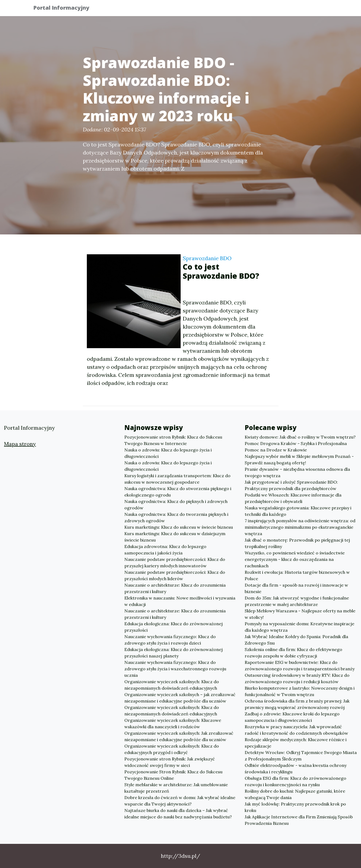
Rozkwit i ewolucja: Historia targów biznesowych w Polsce (297, 575)
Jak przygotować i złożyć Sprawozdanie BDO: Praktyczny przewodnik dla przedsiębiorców (291, 485)
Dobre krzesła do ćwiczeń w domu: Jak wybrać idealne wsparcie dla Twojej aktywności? (180, 801)
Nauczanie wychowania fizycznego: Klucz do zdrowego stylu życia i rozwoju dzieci (170, 640)
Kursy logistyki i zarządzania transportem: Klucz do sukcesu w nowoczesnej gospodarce (177, 479)
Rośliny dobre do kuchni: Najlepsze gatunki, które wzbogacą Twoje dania (295, 794)
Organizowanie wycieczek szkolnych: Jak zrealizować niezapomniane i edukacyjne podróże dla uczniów (179, 736)
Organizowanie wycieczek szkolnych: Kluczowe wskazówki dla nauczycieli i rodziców (173, 723)
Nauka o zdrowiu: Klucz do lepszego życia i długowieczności (168, 453)
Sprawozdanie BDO (207, 258)
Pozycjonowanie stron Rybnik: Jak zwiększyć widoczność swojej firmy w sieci (170, 762)
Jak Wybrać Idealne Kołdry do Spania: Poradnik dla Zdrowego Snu (296, 640)
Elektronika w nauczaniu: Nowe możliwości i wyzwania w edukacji (180, 601)
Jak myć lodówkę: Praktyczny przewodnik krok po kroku (295, 807)
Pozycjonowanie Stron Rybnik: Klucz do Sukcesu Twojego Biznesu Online (173, 775)
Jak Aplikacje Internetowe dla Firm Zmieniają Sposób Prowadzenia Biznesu (299, 820)
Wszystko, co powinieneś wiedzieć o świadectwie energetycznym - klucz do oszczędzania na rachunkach (295, 559)
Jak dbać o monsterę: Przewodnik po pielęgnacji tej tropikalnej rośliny (297, 543)
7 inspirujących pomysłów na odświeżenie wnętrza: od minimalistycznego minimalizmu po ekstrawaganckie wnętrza (300, 527)
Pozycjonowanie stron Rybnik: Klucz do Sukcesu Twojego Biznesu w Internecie (173, 440)
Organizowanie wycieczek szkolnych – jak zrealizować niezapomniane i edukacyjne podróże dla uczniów (180, 698)
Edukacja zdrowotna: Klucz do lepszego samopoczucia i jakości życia (165, 550)
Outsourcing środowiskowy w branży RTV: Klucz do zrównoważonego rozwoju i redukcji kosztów (297, 678)
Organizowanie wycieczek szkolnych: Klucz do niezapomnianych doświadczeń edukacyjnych (172, 685)
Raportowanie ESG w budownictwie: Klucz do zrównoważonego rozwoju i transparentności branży (300, 665)
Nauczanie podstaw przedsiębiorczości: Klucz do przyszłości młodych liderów (175, 575)
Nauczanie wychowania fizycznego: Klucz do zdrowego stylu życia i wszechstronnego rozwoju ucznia (175, 669)
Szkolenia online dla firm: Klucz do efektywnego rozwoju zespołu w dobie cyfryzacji (293, 653)
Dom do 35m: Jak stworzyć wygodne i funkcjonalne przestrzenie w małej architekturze (297, 601)
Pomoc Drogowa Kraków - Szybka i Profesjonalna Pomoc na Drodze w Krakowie (296, 447)
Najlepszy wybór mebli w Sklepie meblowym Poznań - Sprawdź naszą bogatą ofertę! (299, 459)
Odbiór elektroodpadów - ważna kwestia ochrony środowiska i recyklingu (296, 768)
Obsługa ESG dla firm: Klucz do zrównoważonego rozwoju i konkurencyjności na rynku (295, 781)
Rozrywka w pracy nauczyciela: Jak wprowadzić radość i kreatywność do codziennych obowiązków (296, 730)
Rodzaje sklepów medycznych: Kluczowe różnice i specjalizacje (296, 743)
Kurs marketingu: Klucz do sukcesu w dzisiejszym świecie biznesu (175, 537)
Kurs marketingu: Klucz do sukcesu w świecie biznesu (179, 527)
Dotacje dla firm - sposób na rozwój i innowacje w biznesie (296, 588)
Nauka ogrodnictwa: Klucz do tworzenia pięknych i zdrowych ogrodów (176, 517)
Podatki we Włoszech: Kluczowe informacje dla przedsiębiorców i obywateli (293, 498)
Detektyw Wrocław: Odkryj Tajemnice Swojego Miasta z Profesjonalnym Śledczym (301, 756)
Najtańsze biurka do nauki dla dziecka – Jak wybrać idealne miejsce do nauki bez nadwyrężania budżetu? (178, 814)
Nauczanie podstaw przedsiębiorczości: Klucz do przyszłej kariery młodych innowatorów (175, 562)
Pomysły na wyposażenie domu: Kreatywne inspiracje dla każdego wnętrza (299, 627)
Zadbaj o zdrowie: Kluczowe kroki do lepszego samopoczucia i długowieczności (292, 717)
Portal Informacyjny (65, 9)
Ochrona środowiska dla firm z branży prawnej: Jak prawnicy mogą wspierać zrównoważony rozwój (297, 704)
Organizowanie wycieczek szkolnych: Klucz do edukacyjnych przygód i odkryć (172, 749)
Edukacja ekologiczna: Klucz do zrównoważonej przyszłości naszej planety (174, 653)
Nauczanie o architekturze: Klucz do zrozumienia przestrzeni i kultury (175, 588)
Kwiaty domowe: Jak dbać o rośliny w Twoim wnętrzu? (300, 437)
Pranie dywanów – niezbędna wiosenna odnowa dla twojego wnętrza (297, 472)
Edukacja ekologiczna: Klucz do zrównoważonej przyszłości (174, 627)
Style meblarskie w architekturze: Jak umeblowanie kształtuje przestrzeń (176, 788)
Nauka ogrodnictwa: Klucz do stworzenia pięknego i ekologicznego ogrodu (178, 492)
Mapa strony (20, 444)
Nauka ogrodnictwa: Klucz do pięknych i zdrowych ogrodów (176, 505)
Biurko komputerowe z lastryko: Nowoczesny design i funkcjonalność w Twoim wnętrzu (300, 691)
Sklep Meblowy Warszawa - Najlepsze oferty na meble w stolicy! (300, 614)
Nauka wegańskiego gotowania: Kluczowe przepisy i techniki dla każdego (298, 511)
